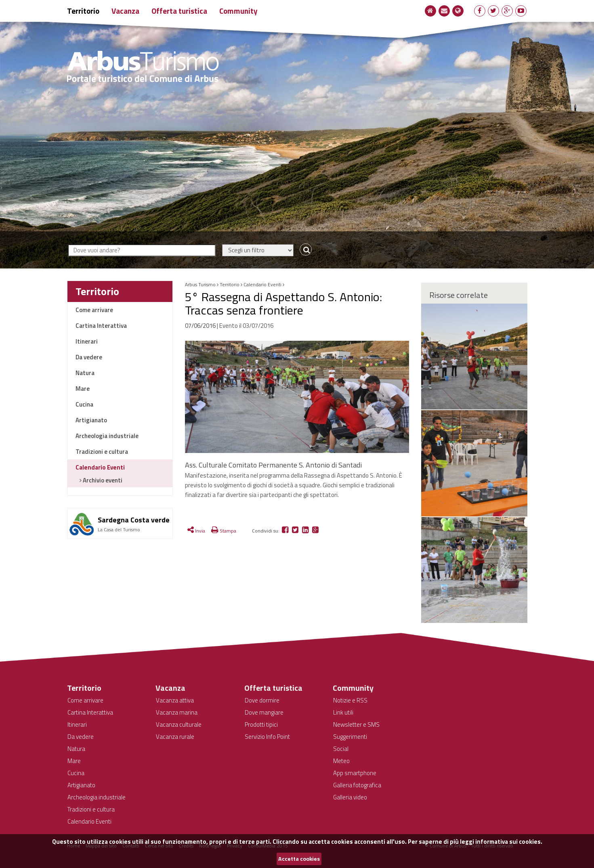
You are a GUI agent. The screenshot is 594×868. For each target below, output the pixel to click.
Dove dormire (262, 700)
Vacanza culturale (179, 724)
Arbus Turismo (200, 284)
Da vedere (89, 357)
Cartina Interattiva (101, 326)
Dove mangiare (264, 712)
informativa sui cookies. (509, 842)
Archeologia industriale (107, 436)
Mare (83, 389)
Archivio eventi (102, 480)
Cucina (84, 404)
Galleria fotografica (357, 785)
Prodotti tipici (261, 724)
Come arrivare (94, 310)
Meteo (341, 761)
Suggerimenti (350, 737)
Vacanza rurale (175, 737)
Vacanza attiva (175, 700)
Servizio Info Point (267, 737)
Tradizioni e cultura (102, 452)
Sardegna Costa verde (134, 520)
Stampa (224, 531)
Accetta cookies (299, 859)
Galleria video (350, 797)
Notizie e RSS (350, 700)
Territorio (83, 11)
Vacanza (125, 11)
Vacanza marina (177, 712)
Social (341, 749)
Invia (196, 531)
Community (238, 11)
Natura (85, 373)
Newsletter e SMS (356, 724)
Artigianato (91, 420)
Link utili (343, 712)
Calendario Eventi (100, 467)
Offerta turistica (179, 11)
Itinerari (87, 341)
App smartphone (355, 773)
